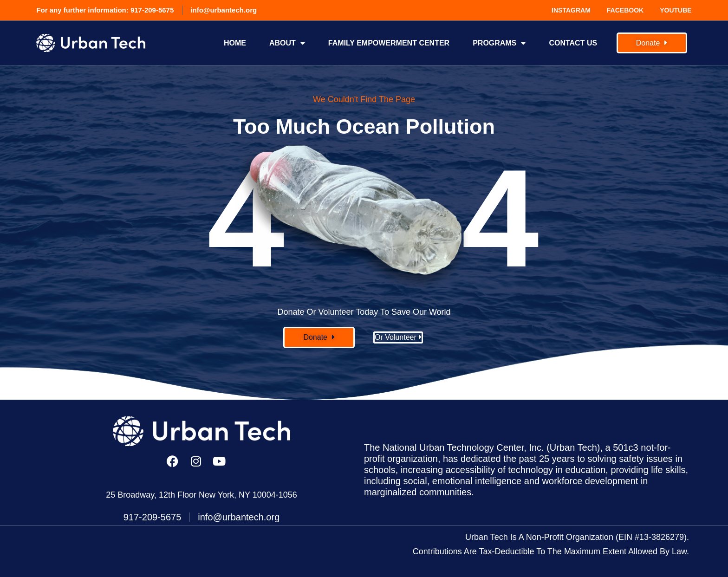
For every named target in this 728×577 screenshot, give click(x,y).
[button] (319, 337)
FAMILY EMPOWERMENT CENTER (389, 43)
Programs (499, 43)
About (287, 43)
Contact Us (573, 43)
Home (235, 43)
